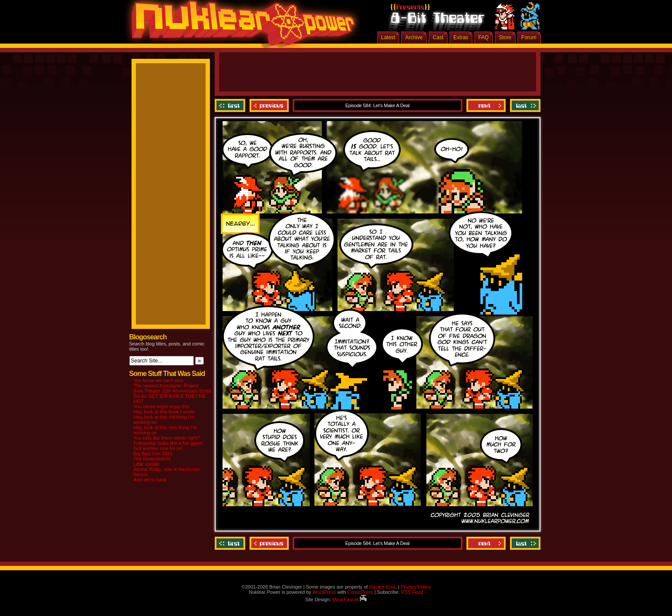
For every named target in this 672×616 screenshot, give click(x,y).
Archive (414, 37)
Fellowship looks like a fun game (168, 443)
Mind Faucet (350, 599)
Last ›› (524, 105)
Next (486, 105)
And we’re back (150, 480)
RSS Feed (412, 592)
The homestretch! (152, 459)
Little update (147, 464)
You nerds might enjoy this (162, 406)
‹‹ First (231, 105)
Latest (388, 37)
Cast (438, 37)
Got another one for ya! (158, 448)
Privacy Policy (415, 587)
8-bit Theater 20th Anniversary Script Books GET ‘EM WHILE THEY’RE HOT (172, 396)
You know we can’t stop (159, 380)
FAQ (483, 37)
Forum (529, 37)
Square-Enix (382, 587)
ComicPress (360, 592)
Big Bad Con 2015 (153, 454)
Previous (269, 105)
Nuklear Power (240, 26)
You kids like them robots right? (167, 438)
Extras (461, 37)
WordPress (324, 592)
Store (505, 37)
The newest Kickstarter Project (166, 386)
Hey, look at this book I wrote (164, 412)
